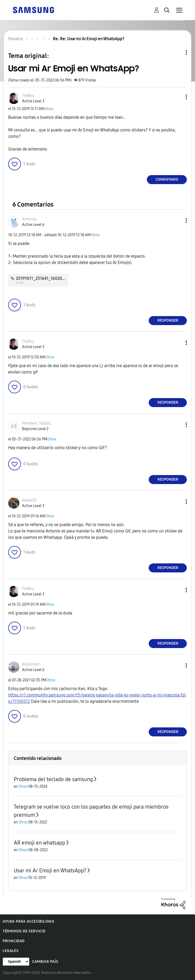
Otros (49, 109)
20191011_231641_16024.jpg (42, 278)
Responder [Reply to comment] (168, 320)
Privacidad (14, 941)
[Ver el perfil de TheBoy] (28, 96)
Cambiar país (45, 962)
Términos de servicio (24, 931)
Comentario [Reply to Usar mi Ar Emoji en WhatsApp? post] (167, 179)
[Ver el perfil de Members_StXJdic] (37, 423)
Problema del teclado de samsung (53, 779)
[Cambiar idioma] (16, 962)
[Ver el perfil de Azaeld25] (29, 500)
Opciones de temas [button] (177, 53)
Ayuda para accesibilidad (28, 921)
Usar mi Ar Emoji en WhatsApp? (50, 870)
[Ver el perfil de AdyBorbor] (31, 664)
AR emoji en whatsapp (39, 843)
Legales (11, 951)
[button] (178, 97)
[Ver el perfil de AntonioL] (30, 219)
